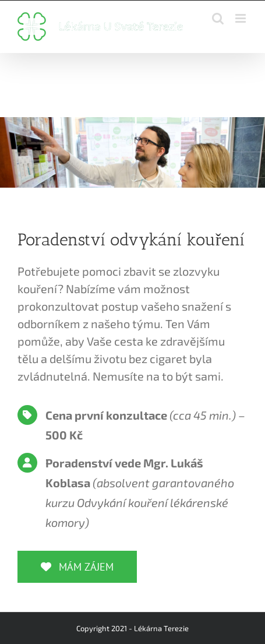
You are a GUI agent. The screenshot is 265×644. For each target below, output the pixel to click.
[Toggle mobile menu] (241, 18)
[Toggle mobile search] (218, 18)
